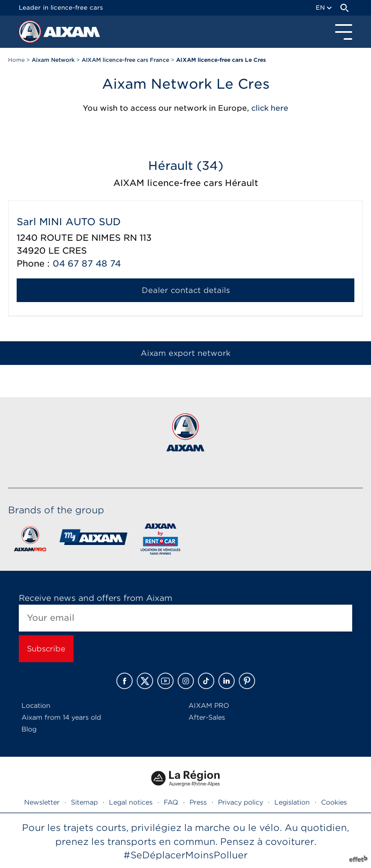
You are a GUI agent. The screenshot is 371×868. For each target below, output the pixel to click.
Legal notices (131, 802)
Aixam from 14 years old (61, 717)
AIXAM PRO (209, 705)
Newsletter (42, 802)
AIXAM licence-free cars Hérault (186, 183)
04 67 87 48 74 (87, 264)
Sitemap (84, 802)
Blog (29, 729)
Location (36, 705)
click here (270, 108)
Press (198, 802)
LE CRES (68, 251)
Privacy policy (241, 802)
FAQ (171, 802)
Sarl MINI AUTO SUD (69, 222)
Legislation (292, 802)
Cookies (334, 802)
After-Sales (207, 717)
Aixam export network (185, 353)
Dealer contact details (186, 290)
